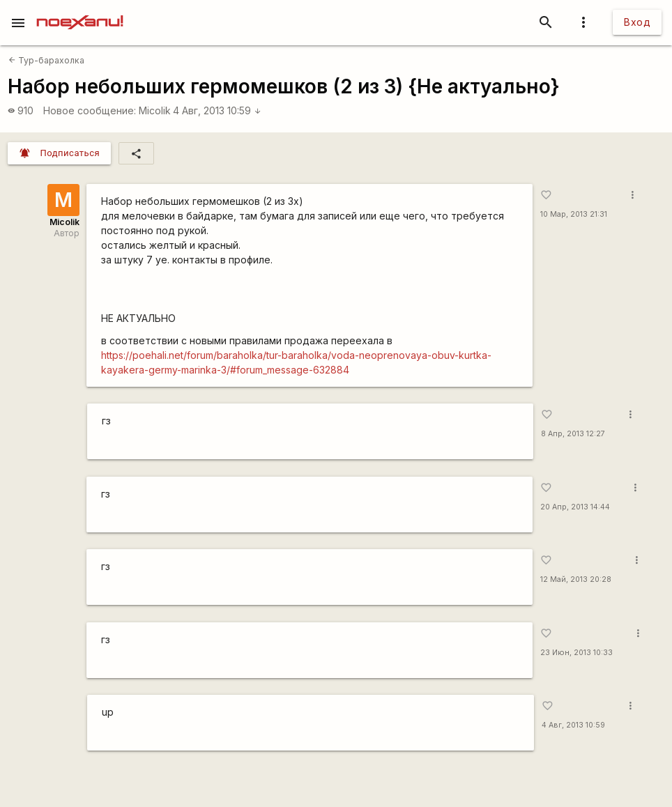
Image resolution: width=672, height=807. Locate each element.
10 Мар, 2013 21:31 (574, 214)
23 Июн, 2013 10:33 (576, 653)
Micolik (155, 110)
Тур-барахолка (46, 60)
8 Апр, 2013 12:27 (573, 434)
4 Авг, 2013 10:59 (217, 110)
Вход (637, 22)
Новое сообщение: (90, 110)
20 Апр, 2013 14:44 (575, 507)
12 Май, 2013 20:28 (576, 579)
